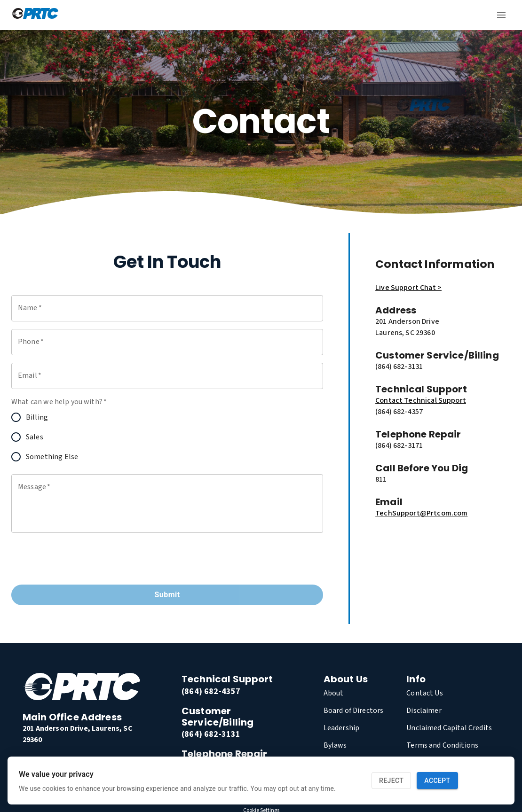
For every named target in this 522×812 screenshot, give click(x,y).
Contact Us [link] (432, 25)
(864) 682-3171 (211, 736)
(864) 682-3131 (211, 704)
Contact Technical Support (421, 370)
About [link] (385, 25)
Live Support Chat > (408, 258)
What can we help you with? (59, 372)
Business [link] (310, 25)
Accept (437, 781)
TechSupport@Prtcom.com (421, 483)
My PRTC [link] (486, 25)
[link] (32, 731)
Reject (391, 781)
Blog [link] (351, 25)
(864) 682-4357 (211, 661)
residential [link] (256, 25)
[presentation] (83, 529)
